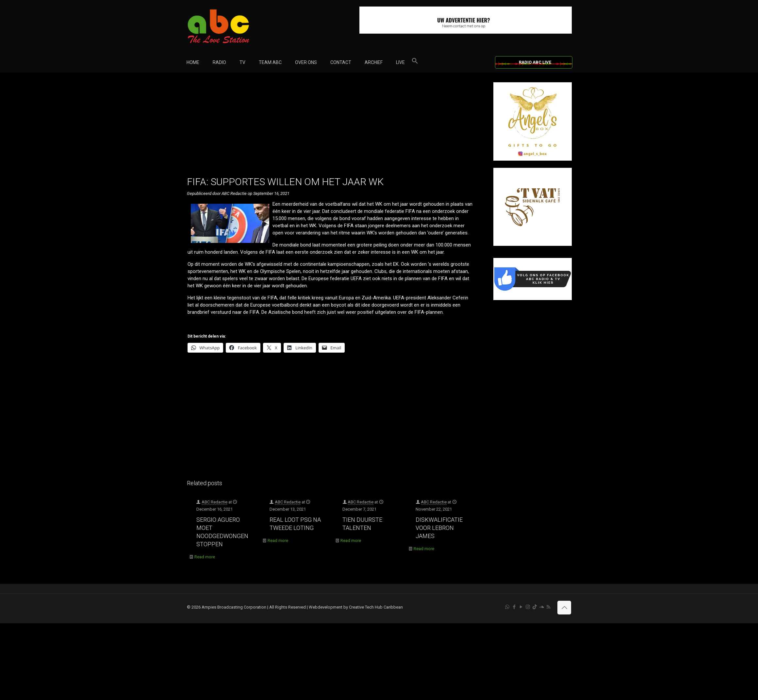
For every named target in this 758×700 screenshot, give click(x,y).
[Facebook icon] (514, 607)
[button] (415, 62)
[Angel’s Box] (533, 159)
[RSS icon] (548, 607)
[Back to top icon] (564, 608)
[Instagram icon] (528, 607)
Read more (205, 557)
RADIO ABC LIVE (535, 62)
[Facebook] (533, 299)
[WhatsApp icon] (507, 607)
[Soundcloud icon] (542, 607)
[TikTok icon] (535, 607)
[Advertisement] (333, 128)
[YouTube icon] (521, 607)
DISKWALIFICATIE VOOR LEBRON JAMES (439, 528)
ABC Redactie (214, 502)
